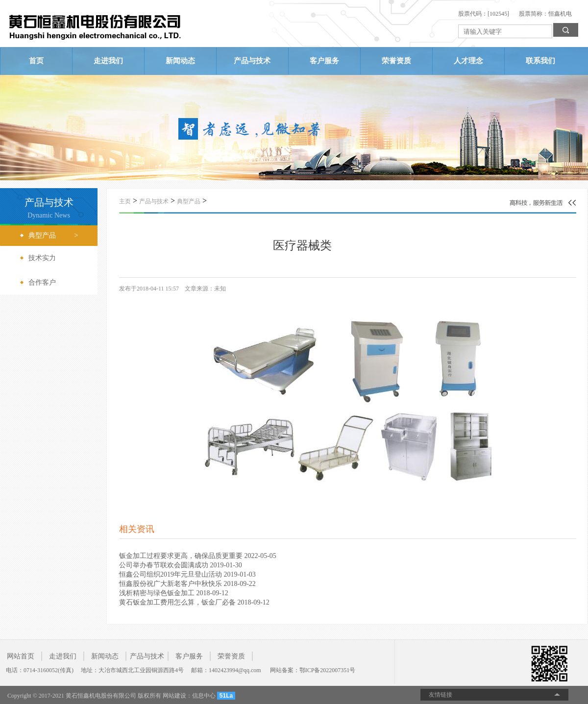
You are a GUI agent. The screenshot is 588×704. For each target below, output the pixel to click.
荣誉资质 (396, 61)
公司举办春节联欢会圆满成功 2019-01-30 (181, 565)
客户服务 (324, 61)
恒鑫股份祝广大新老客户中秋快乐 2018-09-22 (187, 584)
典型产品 (189, 201)
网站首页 (21, 656)
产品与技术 (252, 61)
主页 (125, 201)
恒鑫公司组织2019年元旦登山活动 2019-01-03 (187, 574)
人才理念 (468, 61)
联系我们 (540, 61)
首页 (36, 61)
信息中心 (204, 696)
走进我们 (108, 61)
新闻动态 (180, 61)
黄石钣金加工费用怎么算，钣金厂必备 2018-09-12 (194, 602)
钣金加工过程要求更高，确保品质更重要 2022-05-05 (198, 556)
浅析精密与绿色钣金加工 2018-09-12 (174, 593)
